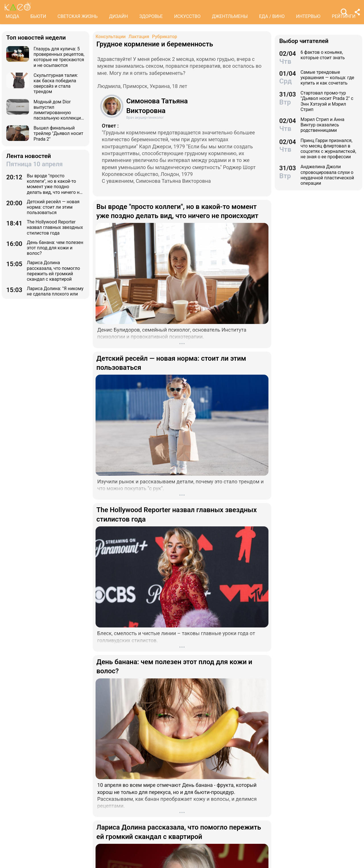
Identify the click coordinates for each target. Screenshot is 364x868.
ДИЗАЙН (118, 16)
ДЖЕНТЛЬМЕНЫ (230, 16)
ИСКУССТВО (187, 16)
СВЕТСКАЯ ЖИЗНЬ (77, 16)
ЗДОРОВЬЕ (151, 16)
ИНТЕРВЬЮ (308, 16)
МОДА (12, 16)
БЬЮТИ (38, 16)
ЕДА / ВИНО (272, 16)
